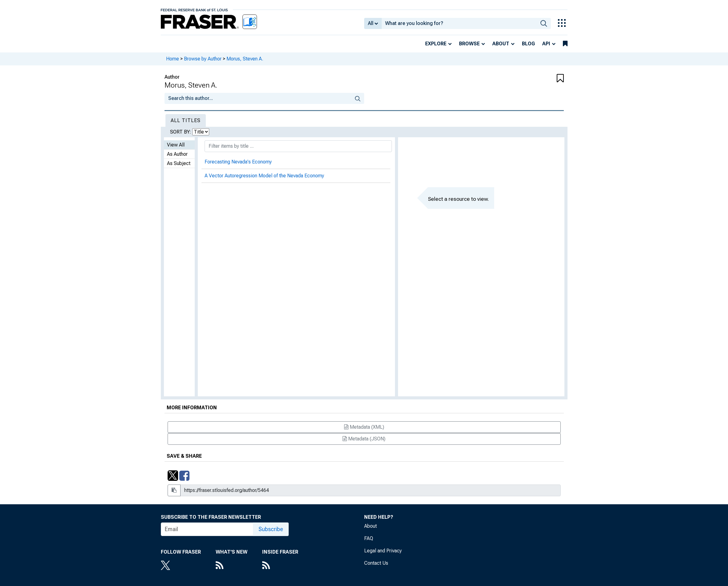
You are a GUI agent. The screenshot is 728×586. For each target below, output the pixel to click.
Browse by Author (203, 59)
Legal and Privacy (383, 551)
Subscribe (271, 529)
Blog (528, 44)
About (501, 44)
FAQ (369, 538)
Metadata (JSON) (364, 439)
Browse (469, 44)
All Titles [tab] (186, 120)
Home (173, 59)
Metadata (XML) (364, 427)
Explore (436, 44)
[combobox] (459, 23)
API (546, 44)
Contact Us (376, 563)
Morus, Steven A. (245, 59)
